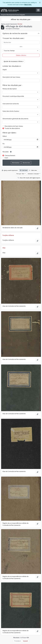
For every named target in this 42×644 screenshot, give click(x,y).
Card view (24, 170)
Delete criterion (21, 55)
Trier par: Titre (20, 174)
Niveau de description (10, 89)
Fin (3, 144)
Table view (33, 170)
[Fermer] (40, 3)
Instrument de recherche (11, 104)
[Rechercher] (21, 42)
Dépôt (5, 70)
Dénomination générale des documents (15, 119)
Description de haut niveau (11, 77)
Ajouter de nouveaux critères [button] (13, 61)
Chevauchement (10, 155)
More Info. (28, 5)
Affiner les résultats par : (21, 19)
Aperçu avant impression (10, 170)
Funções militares (8, 235)
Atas (4, 248)
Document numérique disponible (13, 96)
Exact (6, 158)
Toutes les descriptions (12, 128)
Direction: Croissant (33, 174)
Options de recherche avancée (15, 33)
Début (5, 136)
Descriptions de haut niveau (14, 126)
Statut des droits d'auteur (11, 111)
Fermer (20, 24)
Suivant (25, 641)
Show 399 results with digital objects (29, 178)
